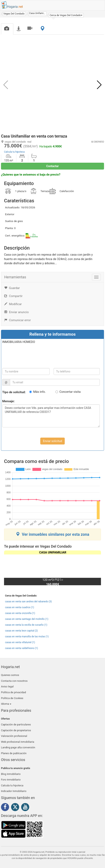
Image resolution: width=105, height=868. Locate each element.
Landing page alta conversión (18, 747)
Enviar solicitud (52, 441)
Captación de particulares (16, 725)
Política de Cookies (12, 698)
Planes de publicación (14, 753)
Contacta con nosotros (14, 681)
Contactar (53, 166)
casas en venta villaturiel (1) (20, 642)
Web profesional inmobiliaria (18, 742)
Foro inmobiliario (11, 780)
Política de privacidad (14, 692)
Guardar (12, 288)
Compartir (13, 296)
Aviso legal (7, 686)
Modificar (13, 304)
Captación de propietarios (16, 730)
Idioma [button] (6, 704)
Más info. (40, 392)
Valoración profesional (14, 736)
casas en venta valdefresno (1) (21, 648)
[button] (66, 15)
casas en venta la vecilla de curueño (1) (26, 625)
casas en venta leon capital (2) (21, 631)
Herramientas (15, 277)
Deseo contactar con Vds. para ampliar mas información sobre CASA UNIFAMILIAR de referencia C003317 (51, 416)
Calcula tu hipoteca (14, 152)
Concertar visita (70, 392)
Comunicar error (18, 320)
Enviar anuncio (16, 312)
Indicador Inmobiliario (14, 791)
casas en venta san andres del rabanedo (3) (28, 602)
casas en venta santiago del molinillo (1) (27, 619)
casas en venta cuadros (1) (20, 607)
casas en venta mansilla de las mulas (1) (27, 637)
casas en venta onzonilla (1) (20, 613)
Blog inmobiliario (11, 774)
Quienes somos (10, 675)
